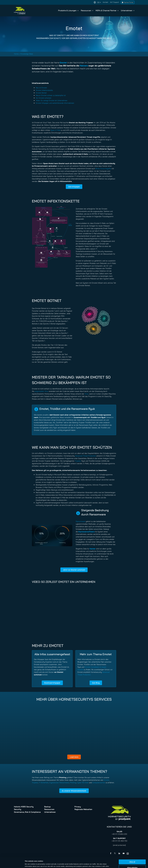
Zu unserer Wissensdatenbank (74, 791)
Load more (74, 757)
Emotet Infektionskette (44, 90)
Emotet (106, 780)
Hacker (93, 549)
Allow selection (132, 857)
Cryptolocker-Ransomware (59, 783)
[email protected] (119, 845)
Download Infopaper (52, 683)
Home (16, 54)
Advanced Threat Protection (86, 456)
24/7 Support (114, 2)
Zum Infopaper (74, 187)
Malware (84, 66)
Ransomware (81, 521)
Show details (99, 864)
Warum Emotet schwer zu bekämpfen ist (51, 95)
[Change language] (97, 2)
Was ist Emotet (41, 88)
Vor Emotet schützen (43, 98)
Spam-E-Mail (55, 130)
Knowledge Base (27, 54)
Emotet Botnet (41, 93)
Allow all (132, 851)
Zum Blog (96, 683)
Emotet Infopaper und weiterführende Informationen (55, 103)
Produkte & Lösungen (68, 10)
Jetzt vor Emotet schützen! (74, 570)
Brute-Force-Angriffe (103, 169)
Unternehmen (128, 10)
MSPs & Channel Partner (107, 10)
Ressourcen (87, 10)
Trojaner (78, 461)
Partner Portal (129, 2)
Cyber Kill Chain (83, 783)
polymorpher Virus (41, 391)
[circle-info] (36, 409)
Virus (87, 394)
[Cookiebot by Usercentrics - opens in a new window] (12, 864)
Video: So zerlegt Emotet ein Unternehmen (51, 100)
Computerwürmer (99, 783)
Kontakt (106, 2)
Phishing (73, 783)
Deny (132, 862)
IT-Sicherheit (43, 783)
